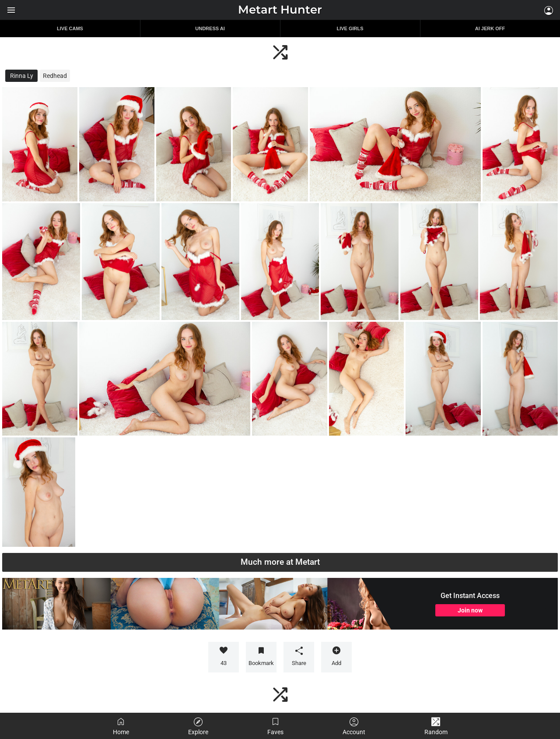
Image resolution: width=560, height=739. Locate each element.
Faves (275, 726)
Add (336, 656)
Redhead (55, 76)
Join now (470, 610)
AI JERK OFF (490, 28)
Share (299, 656)
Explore (198, 726)
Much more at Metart (280, 562)
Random (436, 726)
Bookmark (261, 663)
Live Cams (70, 28)
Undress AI (210, 28)
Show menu (11, 10)
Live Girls (350, 28)
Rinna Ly (22, 76)
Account (354, 726)
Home (121, 726)
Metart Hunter (280, 10)
